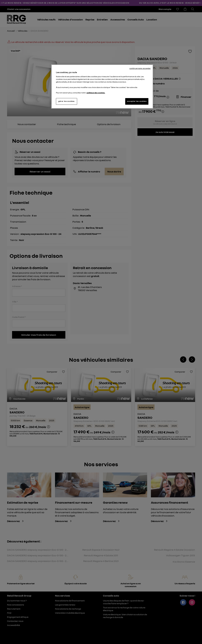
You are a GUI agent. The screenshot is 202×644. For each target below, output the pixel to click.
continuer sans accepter (140, 68)
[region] (102, 87)
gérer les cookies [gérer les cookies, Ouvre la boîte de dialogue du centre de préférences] (66, 101)
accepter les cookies (137, 101)
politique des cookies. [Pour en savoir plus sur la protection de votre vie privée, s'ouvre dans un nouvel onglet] (96, 93)
